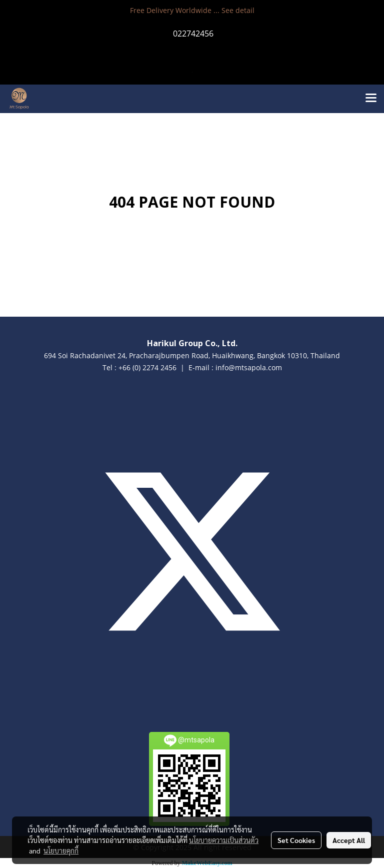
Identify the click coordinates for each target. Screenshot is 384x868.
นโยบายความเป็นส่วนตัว (224, 840)
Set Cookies (296, 840)
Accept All (349, 840)
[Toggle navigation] (371, 99)
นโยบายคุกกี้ (61, 850)
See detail (238, 10)
